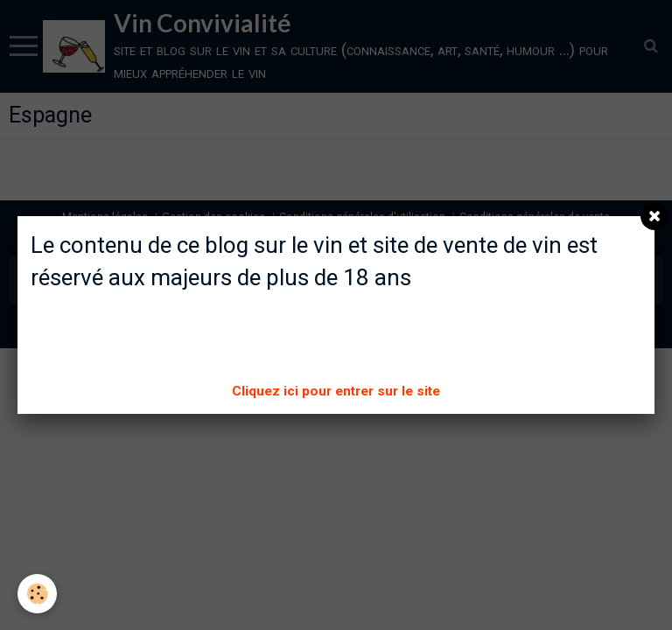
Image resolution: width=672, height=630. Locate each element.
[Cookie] (37, 594)
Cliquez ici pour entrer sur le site (336, 391)
